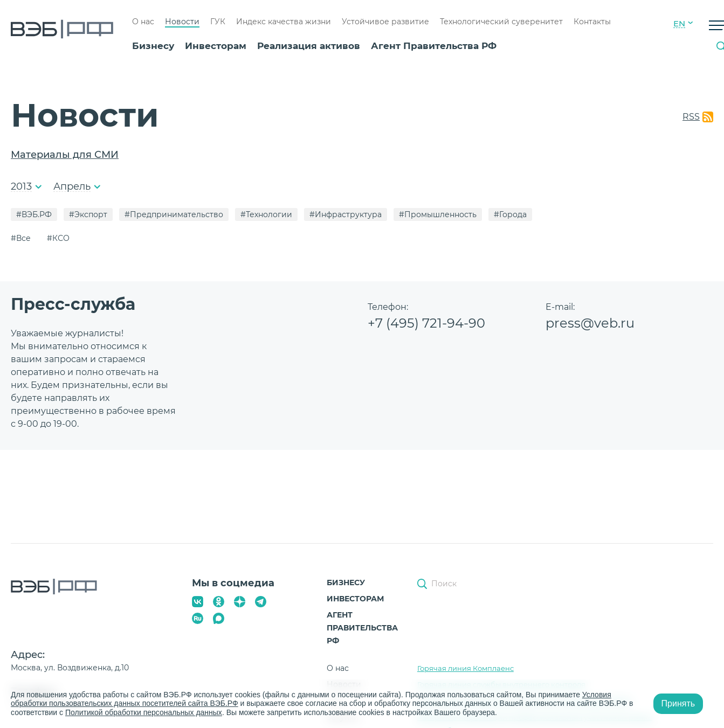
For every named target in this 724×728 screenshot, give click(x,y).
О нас (143, 22)
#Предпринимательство (174, 214)
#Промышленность (438, 214)
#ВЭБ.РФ (34, 214)
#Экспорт (88, 214)
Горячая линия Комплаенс (466, 668)
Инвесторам (216, 46)
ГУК (218, 22)
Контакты (592, 22)
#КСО (58, 238)
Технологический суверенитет (501, 22)
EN (679, 24)
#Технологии (266, 214)
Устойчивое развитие (385, 22)
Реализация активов (309, 46)
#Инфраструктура (346, 214)
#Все (21, 238)
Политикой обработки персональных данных (144, 712)
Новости (182, 22)
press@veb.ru (590, 323)
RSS (691, 117)
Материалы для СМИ (65, 155)
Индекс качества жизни (284, 22)
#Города (510, 214)
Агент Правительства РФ (434, 46)
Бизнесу (153, 46)
